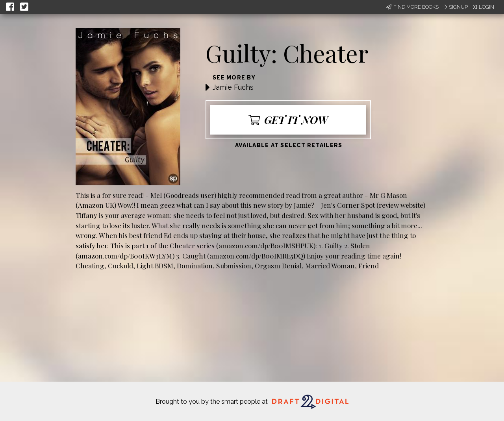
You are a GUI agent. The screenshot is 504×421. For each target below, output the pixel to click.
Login (483, 7)
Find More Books (412, 7)
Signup (455, 7)
